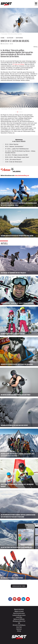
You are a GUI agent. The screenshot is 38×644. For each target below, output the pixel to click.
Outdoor (10, 38)
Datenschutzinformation (19, 613)
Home (3, 38)
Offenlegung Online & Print (19, 621)
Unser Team (19, 627)
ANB (19, 623)
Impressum (19, 629)
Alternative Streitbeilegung (19, 625)
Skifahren (19, 38)
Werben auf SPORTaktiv (19, 619)
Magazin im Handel (19, 611)
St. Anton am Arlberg (18, 64)
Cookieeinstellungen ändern (19, 615)
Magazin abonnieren (19, 609)
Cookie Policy (19, 617)
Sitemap (19, 631)
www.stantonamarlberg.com (22, 175)
